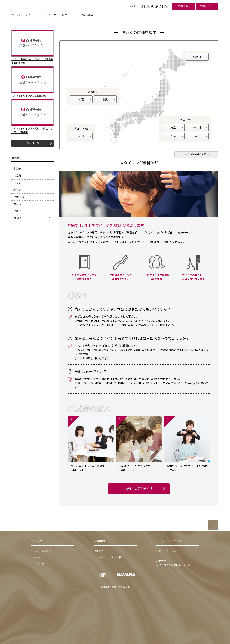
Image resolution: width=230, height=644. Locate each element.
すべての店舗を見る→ (196, 154)
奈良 (105, 99)
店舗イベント (208, 6)
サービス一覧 (38, 564)
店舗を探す (184, 6)
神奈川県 (19, 197)
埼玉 (197, 136)
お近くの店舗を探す (139, 489)
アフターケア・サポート (57, 15)
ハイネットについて (24, 15)
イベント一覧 (33, 143)
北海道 (17, 169)
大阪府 (17, 204)
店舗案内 (99, 541)
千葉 (173, 136)
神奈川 (197, 128)
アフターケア (38, 558)
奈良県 (17, 211)
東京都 (17, 176)
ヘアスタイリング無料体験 (107, 558)
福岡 (81, 136)
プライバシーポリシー (168, 551)
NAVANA (87, 15)
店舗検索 (98, 551)
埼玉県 (17, 190)
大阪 (81, 99)
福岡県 (17, 218)
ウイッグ (36, 541)
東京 (173, 128)
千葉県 (17, 183)
